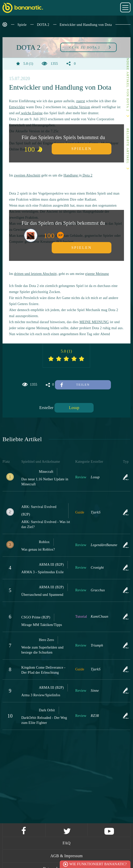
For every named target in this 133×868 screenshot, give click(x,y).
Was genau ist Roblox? (38, 549)
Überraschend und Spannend (42, 595)
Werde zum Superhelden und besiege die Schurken (42, 650)
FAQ (66, 843)
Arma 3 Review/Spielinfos (41, 695)
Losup (74, 408)
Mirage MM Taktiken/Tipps (42, 625)
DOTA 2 (43, 25)
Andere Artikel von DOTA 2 (128, 83)
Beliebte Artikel (128, 146)
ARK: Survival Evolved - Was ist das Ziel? (46, 524)
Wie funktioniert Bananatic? (98, 864)
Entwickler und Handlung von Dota (86, 25)
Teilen (75, 385)
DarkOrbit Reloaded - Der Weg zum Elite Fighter (44, 720)
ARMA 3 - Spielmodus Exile (43, 572)
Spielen (82, 149)
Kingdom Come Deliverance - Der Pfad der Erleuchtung (43, 670)
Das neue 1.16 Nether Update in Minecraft (45, 482)
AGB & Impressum (66, 856)
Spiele (22, 25)
